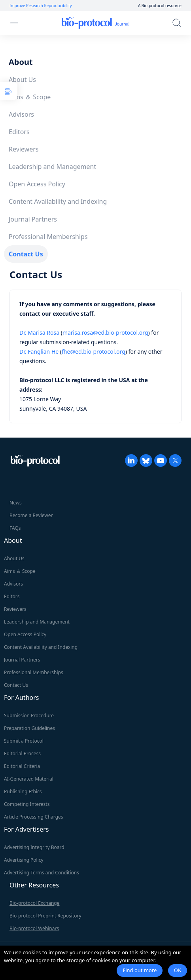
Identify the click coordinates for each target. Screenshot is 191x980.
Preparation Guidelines (29, 728)
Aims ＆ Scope (30, 97)
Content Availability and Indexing (58, 201)
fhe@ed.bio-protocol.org (94, 352)
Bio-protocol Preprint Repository (45, 916)
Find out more (140, 970)
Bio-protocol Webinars (34, 928)
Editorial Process (22, 753)
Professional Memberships (48, 237)
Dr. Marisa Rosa (39, 333)
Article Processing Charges (34, 817)
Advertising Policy (24, 860)
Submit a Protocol (24, 741)
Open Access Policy (37, 184)
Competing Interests (27, 804)
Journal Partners (33, 219)
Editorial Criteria (22, 766)
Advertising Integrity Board (34, 847)
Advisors (21, 114)
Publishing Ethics (23, 791)
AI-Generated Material (29, 779)
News (16, 503)
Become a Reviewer (31, 515)
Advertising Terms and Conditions (42, 873)
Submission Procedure (29, 716)
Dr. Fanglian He (39, 352)
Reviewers (24, 149)
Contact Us (26, 254)
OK (178, 970)
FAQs (15, 528)
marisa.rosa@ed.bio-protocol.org (105, 333)
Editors (19, 132)
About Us (22, 80)
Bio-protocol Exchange (34, 903)
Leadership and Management (52, 167)
